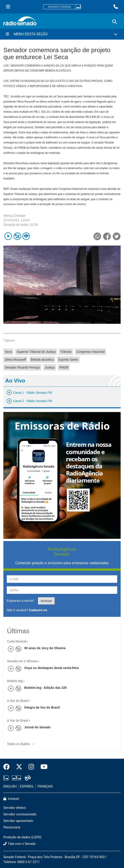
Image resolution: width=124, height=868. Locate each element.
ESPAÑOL (27, 786)
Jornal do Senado (37, 727)
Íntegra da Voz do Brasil (42, 707)
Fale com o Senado (20, 844)
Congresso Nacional (91, 352)
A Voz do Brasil (18, 701)
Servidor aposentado (18, 821)
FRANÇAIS (45, 786)
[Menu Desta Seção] (62, 34)
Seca (8, 352)
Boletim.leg (15, 681)
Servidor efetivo (15, 808)
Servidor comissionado (20, 814)
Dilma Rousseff (15, 360)
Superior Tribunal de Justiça (36, 352)
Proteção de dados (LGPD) (22, 837)
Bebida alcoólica (42, 360)
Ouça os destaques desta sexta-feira (52, 668)
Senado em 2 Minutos (22, 661)
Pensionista (12, 827)
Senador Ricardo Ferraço (22, 367)
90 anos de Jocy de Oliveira (45, 648)
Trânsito (66, 352)
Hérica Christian (15, 216)
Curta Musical (17, 641)
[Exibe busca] (115, 22)
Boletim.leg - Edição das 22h (46, 688)
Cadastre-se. (38, 610)
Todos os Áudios (21, 742)
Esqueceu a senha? (21, 601)
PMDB (64, 367)
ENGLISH (10, 786)
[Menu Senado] (8, 7)
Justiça (50, 367)
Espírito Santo (68, 360)
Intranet (11, 799)
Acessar (46, 601)
